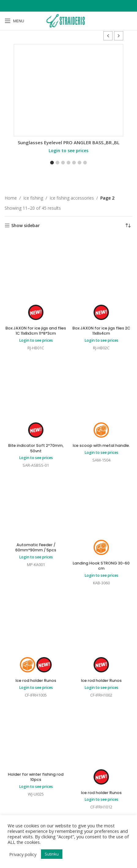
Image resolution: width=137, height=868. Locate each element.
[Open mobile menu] (14, 21)
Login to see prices (68, 151)
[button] (119, 36)
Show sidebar (26, 226)
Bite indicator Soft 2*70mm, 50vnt (36, 448)
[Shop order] (128, 226)
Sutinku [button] (52, 854)
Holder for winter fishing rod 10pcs (36, 777)
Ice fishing (33, 198)
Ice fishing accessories (72, 198)
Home (11, 198)
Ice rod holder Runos (36, 680)
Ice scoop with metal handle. (101, 445)
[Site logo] (68, 20)
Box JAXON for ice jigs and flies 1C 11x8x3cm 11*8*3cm (36, 331)
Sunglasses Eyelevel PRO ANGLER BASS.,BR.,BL (69, 142)
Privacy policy (23, 854)
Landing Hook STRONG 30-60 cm (101, 566)
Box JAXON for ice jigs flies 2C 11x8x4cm (101, 331)
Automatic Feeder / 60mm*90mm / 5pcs (36, 548)
